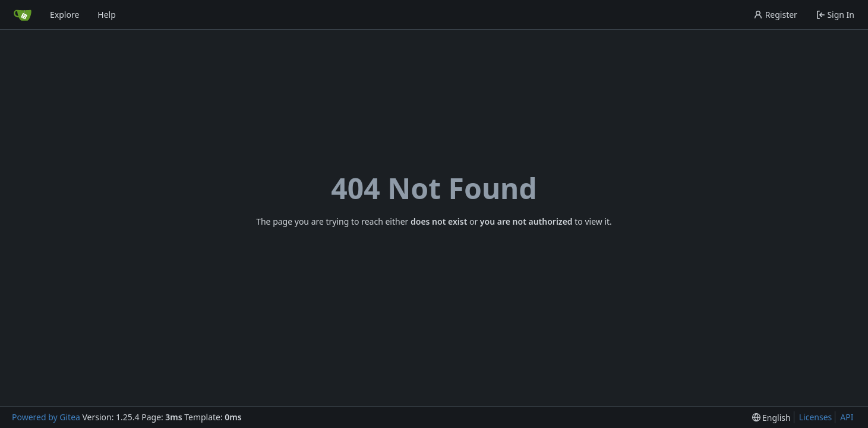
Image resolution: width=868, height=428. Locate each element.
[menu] (771, 418)
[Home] (23, 15)
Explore (64, 15)
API (847, 417)
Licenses (816, 417)
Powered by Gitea (46, 417)
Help (107, 15)
